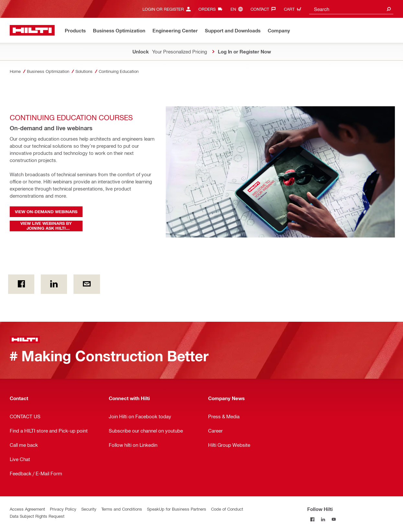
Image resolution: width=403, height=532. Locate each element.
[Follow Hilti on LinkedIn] (323, 520)
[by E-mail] (87, 284)
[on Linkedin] (54, 284)
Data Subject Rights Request (37, 516)
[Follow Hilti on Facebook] (313, 520)
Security (89, 509)
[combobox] (351, 9)
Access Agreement (27, 509)
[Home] (32, 30)
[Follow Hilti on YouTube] (334, 520)
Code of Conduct (227, 509)
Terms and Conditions (122, 509)
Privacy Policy (63, 509)
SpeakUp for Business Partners (177, 509)
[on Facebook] (21, 284)
